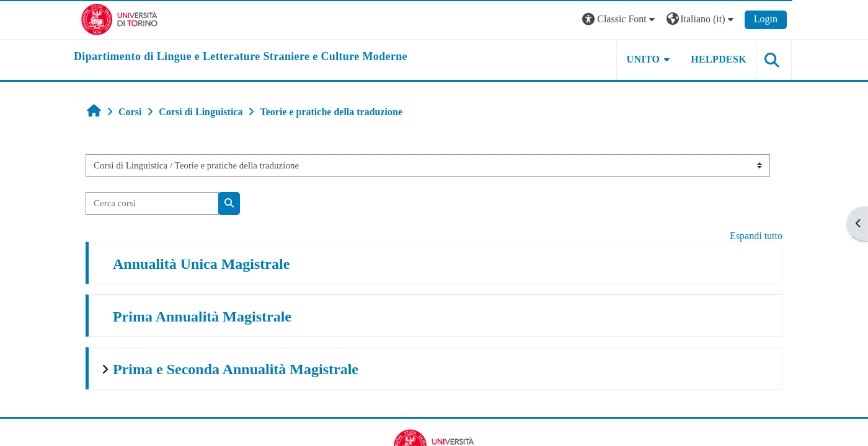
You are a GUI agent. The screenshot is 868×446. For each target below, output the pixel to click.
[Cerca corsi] (152, 203)
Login (766, 19)
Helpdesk (719, 59)
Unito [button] (644, 59)
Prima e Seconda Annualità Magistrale (236, 369)
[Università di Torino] (119, 18)
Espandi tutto (756, 236)
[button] (620, 20)
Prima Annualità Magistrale (202, 317)
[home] (241, 57)
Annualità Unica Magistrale (201, 264)
